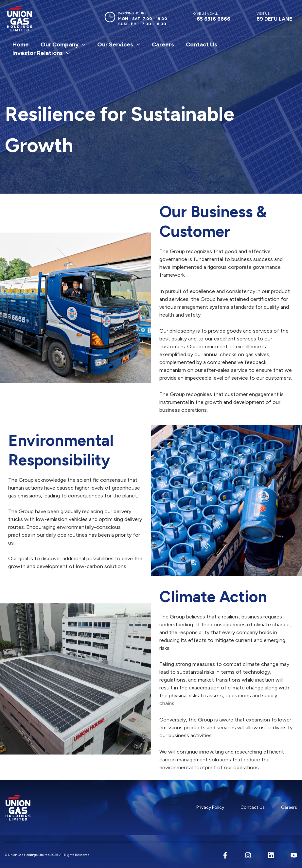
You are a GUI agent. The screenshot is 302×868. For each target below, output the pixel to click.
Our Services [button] (119, 44)
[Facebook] (225, 855)
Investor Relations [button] (41, 53)
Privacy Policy (210, 807)
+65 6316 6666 (212, 17)
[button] (82, 44)
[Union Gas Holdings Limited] (20, 18)
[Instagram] (248, 855)
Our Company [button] (63, 44)
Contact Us (202, 44)
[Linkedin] (271, 855)
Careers (163, 44)
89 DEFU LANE (274, 17)
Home (21, 44)
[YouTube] (294, 855)
